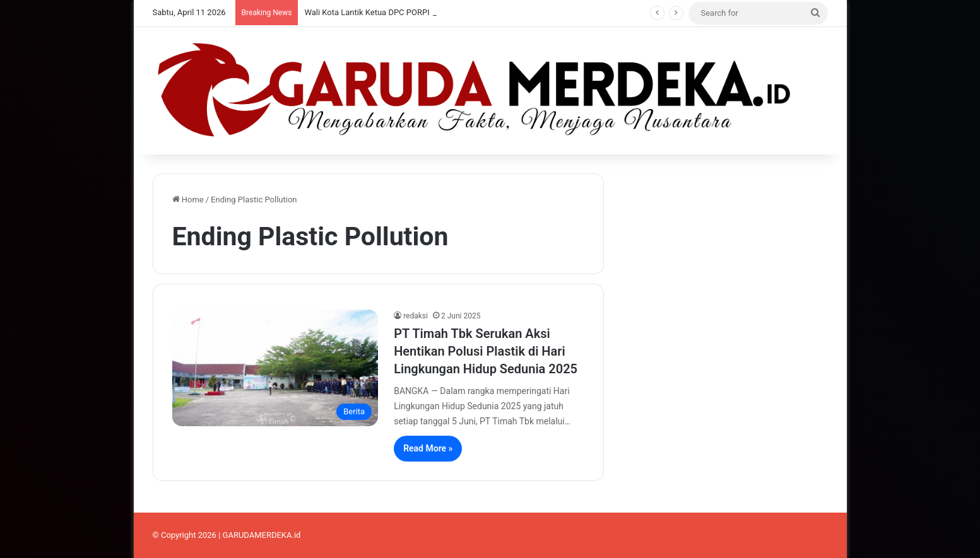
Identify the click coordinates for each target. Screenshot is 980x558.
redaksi (416, 316)
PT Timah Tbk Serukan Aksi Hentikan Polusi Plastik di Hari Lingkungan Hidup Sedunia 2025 (486, 351)
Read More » (428, 448)
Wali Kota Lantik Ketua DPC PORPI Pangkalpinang (395, 12)
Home (188, 200)
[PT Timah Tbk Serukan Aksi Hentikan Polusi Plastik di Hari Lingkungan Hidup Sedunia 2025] (275, 368)
